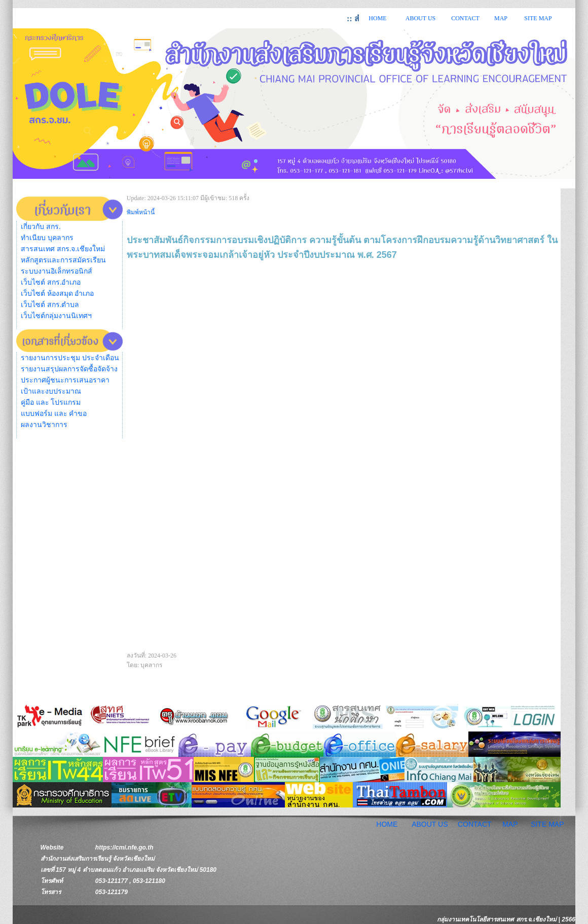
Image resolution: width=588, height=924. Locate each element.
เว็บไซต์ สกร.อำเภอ (51, 282)
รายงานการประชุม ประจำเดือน (70, 358)
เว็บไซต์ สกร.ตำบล (50, 305)
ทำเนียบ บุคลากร (47, 238)
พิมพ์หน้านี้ (141, 212)
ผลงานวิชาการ (44, 425)
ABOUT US (420, 18)
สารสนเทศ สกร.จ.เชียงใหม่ (63, 249)
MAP (501, 18)
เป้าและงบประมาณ (51, 391)
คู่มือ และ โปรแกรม (51, 402)
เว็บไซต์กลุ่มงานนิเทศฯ (56, 316)
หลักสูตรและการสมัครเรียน (63, 260)
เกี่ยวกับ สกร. (41, 227)
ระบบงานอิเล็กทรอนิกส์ (57, 271)
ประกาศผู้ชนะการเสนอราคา (65, 380)
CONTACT (465, 18)
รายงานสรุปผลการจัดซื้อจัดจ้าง (69, 369)
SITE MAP (538, 18)
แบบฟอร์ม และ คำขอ (54, 414)
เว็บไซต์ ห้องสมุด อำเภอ (57, 294)
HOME (377, 18)
